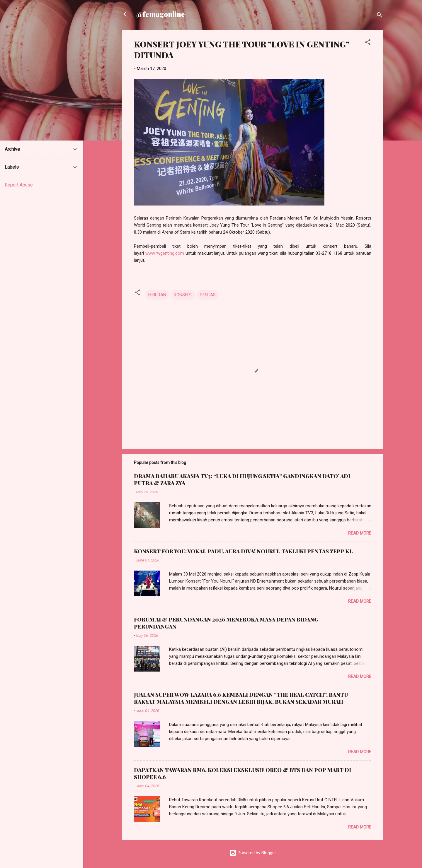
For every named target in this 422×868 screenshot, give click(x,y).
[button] (368, 43)
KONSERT (183, 295)
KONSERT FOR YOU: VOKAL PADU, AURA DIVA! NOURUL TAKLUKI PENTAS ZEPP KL (243, 551)
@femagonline (161, 14)
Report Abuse (19, 185)
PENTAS (208, 295)
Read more (360, 533)
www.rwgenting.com (165, 253)
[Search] (380, 16)
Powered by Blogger (253, 853)
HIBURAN (157, 295)
